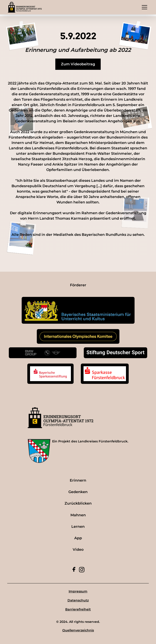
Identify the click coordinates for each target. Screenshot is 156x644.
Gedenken (78, 492)
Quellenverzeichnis (78, 630)
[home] (25, 7)
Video (78, 550)
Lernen (78, 527)
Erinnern (78, 480)
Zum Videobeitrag (78, 64)
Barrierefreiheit (78, 609)
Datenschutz (78, 600)
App (78, 538)
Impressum (78, 591)
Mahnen (78, 515)
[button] (144, 7)
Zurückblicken (78, 503)
